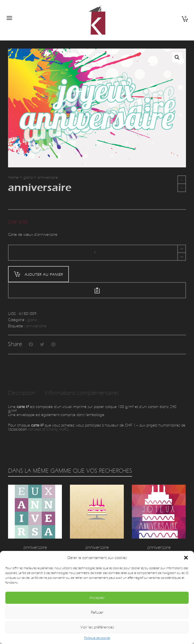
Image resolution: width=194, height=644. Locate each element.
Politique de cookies (97, 638)
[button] (186, 558)
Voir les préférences (97, 627)
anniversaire (36, 326)
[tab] (22, 393)
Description (22, 393)
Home (13, 177)
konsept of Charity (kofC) (48, 429)
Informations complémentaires (82, 393)
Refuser (97, 612)
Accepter (97, 598)
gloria (28, 177)
